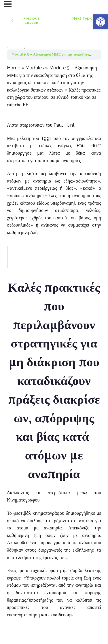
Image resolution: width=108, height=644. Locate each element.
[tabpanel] (54, 341)
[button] (101, 22)
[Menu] (8, 4)
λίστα (54, 153)
